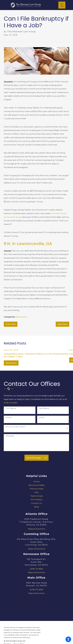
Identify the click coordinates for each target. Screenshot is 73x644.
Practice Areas (37, 489)
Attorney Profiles (37, 485)
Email (42, 418)
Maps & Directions (37, 529)
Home (37, 482)
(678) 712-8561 (10, 403)
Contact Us (36, 503)
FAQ (36, 492)
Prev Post (11, 324)
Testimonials (36, 496)
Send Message (36, 458)
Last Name (44, 408)
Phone (9, 418)
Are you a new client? (16, 427)
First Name (11, 408)
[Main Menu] (62, 5)
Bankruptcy (22, 317)
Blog (37, 507)
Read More (11, 363)
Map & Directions (36, 593)
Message (10, 436)
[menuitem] (36, 482)
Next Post (62, 324)
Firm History (36, 500)
